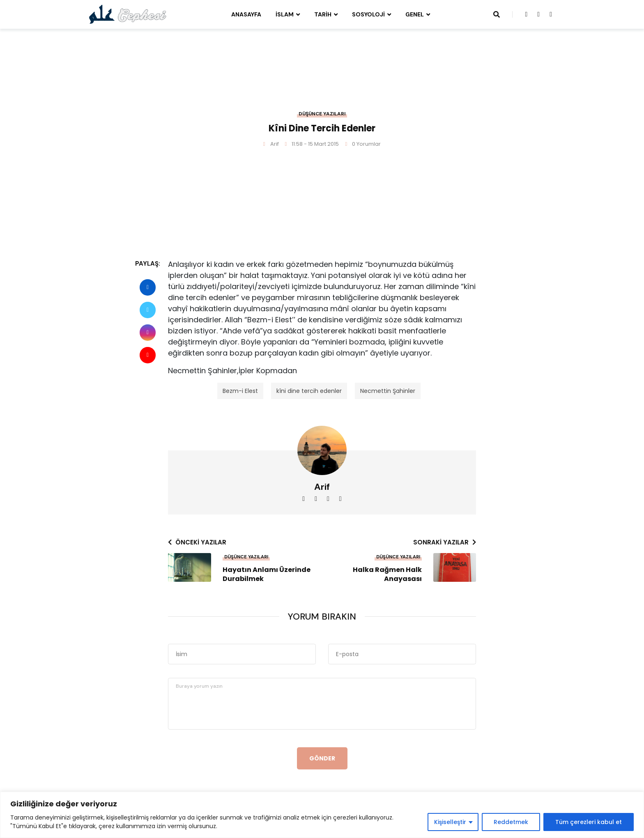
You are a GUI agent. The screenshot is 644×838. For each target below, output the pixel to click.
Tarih (323, 14)
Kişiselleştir (450, 822)
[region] (322, 815)
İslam (285, 14)
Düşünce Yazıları (322, 114)
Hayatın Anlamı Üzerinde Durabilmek (267, 574)
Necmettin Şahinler (388, 391)
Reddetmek (511, 822)
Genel (415, 14)
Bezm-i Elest (240, 391)
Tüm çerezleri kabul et (589, 822)
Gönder (322, 758)
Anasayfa (246, 14)
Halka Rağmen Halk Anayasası (387, 574)
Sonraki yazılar (445, 542)
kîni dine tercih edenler (309, 391)
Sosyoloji (368, 14)
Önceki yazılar (197, 542)
